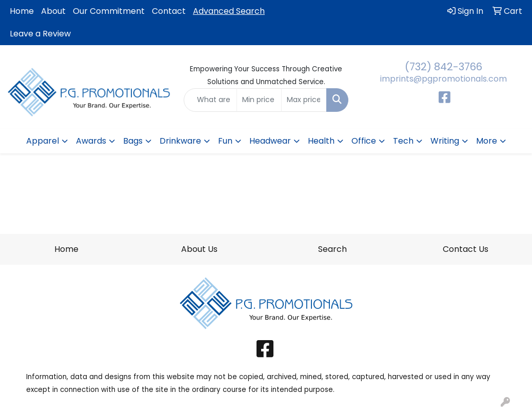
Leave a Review (40, 34)
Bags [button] (133, 141)
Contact (169, 11)
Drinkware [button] (180, 141)
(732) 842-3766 (444, 67)
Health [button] (321, 141)
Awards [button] (91, 141)
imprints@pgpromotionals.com (444, 79)
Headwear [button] (270, 141)
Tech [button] (403, 141)
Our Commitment (109, 11)
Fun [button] (225, 141)
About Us (199, 249)
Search (332, 249)
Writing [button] (445, 141)
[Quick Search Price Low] (259, 100)
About (53, 11)
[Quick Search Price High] (304, 100)
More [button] (487, 141)
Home (22, 11)
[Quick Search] (210, 100)
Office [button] (364, 141)
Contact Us (466, 249)
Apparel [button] (43, 141)
